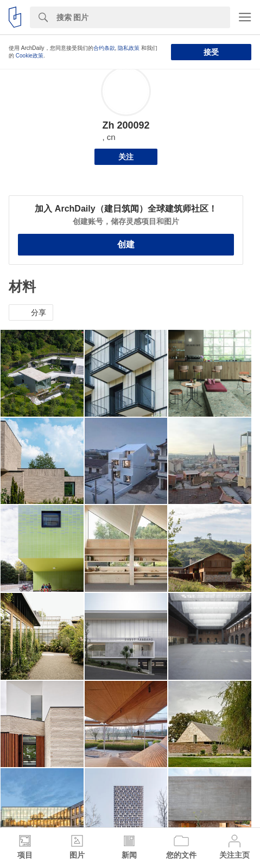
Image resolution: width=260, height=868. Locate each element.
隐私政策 (129, 48)
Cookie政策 (30, 56)
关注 (126, 157)
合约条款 (104, 48)
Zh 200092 (126, 125)
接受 (211, 52)
